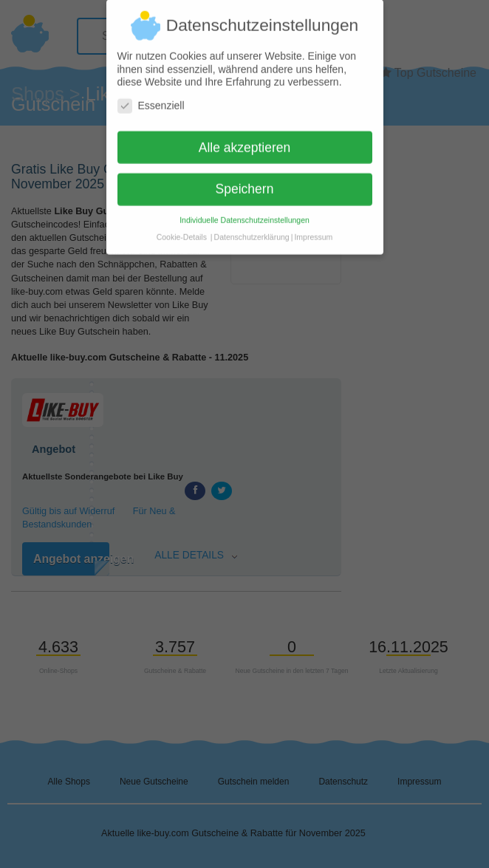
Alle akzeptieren (245, 141)
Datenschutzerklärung (252, 231)
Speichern (245, 183)
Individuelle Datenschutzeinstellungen (244, 214)
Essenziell (151, 99)
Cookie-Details (182, 231)
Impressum (313, 231)
